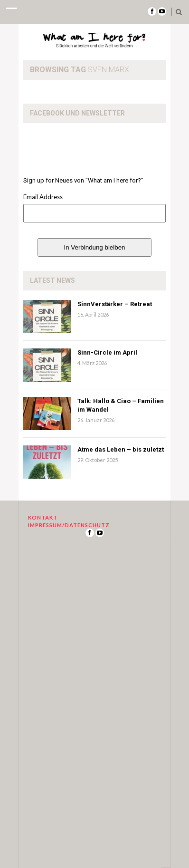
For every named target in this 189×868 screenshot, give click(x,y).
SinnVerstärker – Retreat (115, 304)
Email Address (43, 197)
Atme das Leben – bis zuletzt (121, 449)
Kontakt (43, 517)
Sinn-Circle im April (107, 352)
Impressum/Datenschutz (69, 525)
